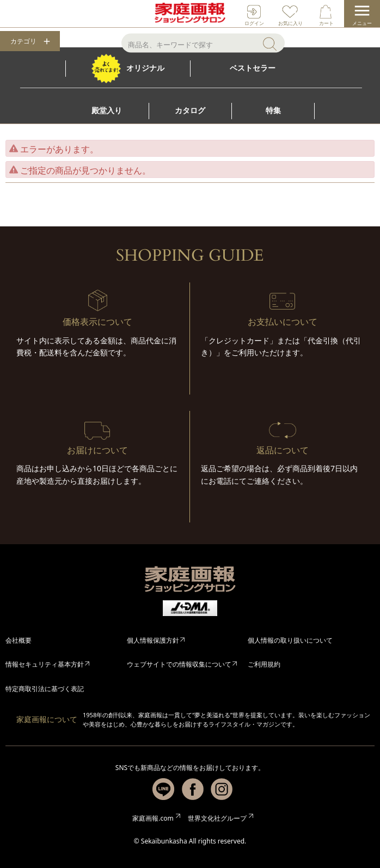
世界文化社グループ (217, 818)
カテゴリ (23, 41)
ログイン (254, 23)
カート (326, 23)
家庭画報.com (153, 818)
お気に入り (290, 23)
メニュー (362, 23)
